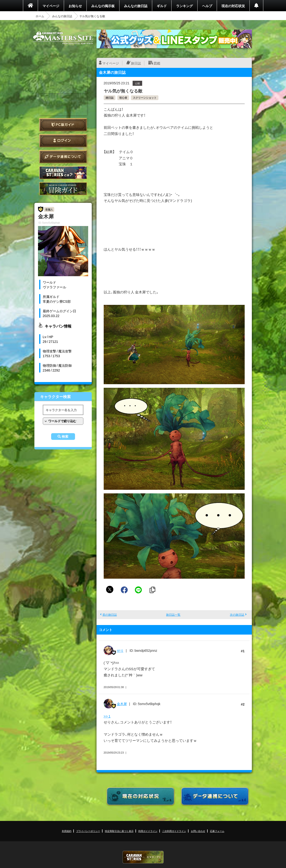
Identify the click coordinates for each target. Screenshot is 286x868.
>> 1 (107, 716)
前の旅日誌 (110, 615)
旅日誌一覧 (173, 615)
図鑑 (157, 63)
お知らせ (75, 6)
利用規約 (67, 831)
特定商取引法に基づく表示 (119, 831)
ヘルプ (207, 6)
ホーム (40, 16)
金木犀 (122, 704)
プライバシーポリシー (88, 831)
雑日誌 (110, 98)
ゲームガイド (63, 189)
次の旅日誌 (237, 615)
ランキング (184, 6)
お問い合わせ (198, 831)
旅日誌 (136, 63)
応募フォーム (217, 831)
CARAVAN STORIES (143, 857)
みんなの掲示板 (103, 6)
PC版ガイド (63, 125)
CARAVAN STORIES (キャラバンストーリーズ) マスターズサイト (63, 38)
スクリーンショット (145, 98)
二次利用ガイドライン (174, 831)
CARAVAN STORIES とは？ (63, 173)
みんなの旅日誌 (136, 6)
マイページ (51, 6)
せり (120, 650)
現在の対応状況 (233, 6)
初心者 (123, 98)
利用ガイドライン (148, 831)
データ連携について (63, 157)
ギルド (162, 6)
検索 (65, 437)
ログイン (63, 141)
